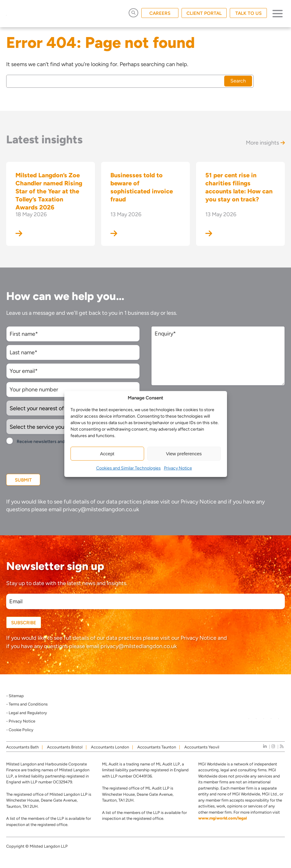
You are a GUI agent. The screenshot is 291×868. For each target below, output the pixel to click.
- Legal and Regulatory (27, 713)
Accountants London (110, 747)
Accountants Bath (22, 747)
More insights (265, 143)
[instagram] (273, 746)
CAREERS (160, 13)
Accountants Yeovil (202, 747)
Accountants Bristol (65, 747)
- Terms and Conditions (27, 704)
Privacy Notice (178, 468)
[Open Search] (133, 13)
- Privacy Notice (21, 721)
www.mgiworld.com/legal (223, 818)
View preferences (184, 454)
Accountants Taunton (157, 747)
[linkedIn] (265, 746)
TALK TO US (248, 13)
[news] (282, 746)
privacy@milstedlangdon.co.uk (101, 509)
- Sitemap (15, 696)
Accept (107, 454)
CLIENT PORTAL (204, 13)
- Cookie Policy (20, 730)
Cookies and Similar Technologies (128, 468)
